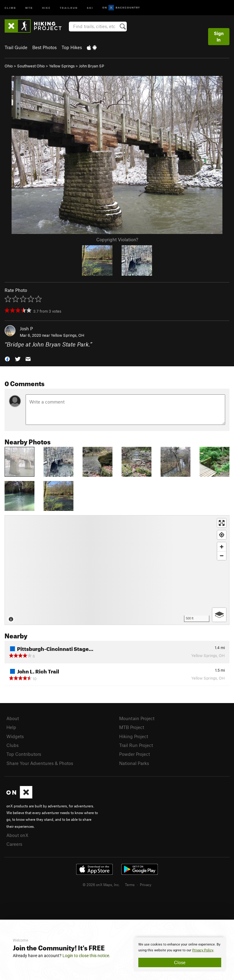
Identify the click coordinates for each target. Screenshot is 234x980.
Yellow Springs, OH (68, 335)
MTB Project (132, 727)
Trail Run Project (136, 745)
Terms (130, 885)
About (13, 718)
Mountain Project (137, 718)
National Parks (134, 763)
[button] (7, 359)
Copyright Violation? (117, 239)
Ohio (9, 66)
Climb (10, 7)
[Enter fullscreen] (222, 523)
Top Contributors (24, 754)
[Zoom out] (222, 556)
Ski (90, 7)
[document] (180, 954)
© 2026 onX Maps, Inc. (101, 885)
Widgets (15, 736)
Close (180, 962)
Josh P (26, 328)
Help (11, 727)
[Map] (117, 570)
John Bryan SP (92, 66)
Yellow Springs (62, 66)
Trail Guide (16, 47)
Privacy (146, 885)
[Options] (219, 615)
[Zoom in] (222, 547)
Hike (46, 7)
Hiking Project (134, 736)
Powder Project (135, 754)
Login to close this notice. (86, 956)
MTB (29, 7)
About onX (17, 835)
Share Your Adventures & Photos (40, 763)
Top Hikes (72, 47)
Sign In (219, 36)
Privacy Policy (203, 950)
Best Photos (44, 47)
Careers (14, 844)
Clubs (12, 745)
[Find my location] (222, 535)
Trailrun (69, 7)
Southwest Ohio (31, 66)
